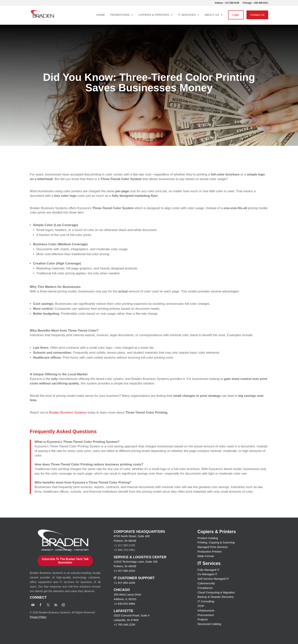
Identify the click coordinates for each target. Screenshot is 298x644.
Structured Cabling (209, 624)
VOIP (201, 606)
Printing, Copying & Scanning (216, 542)
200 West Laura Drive (127, 594)
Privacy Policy (38, 617)
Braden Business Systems (68, 413)
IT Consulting (206, 601)
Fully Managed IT (208, 570)
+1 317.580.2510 (124, 571)
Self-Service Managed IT (213, 579)
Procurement (206, 615)
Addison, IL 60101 (125, 599)
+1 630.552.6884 (124, 604)
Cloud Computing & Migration (216, 592)
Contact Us (257, 15)
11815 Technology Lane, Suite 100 (136, 562)
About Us (212, 15)
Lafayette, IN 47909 (126, 620)
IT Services (187, 15)
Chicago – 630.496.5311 (255, 3)
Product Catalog (208, 538)
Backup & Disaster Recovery (216, 597)
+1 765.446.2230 (124, 625)
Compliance (205, 588)
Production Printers (210, 551)
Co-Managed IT (207, 574)
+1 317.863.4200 (124, 583)
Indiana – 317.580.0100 (227, 3)
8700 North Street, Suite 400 (132, 536)
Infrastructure (206, 610)
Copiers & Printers (154, 15)
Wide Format (206, 556)
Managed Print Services (213, 547)
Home (101, 15)
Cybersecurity (206, 583)
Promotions (120, 15)
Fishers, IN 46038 (125, 541)
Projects (203, 619)
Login (236, 15)
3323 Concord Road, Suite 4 (132, 615)
